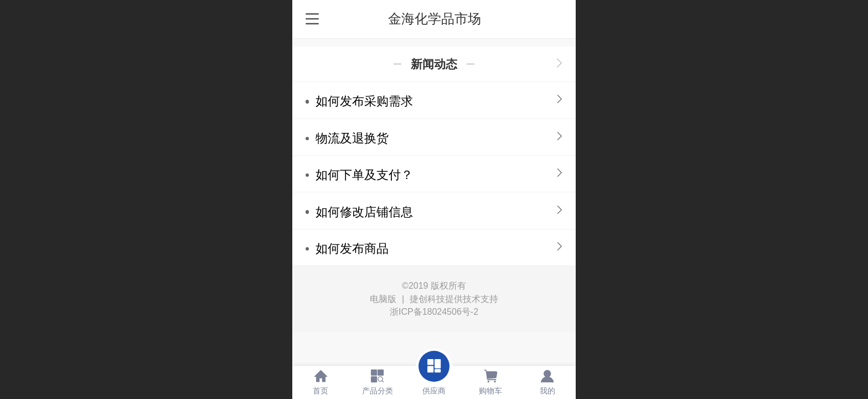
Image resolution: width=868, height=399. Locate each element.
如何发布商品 (352, 249)
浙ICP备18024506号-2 (434, 312)
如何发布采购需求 (364, 101)
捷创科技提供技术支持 (454, 299)
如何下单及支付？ (364, 175)
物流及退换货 (352, 138)
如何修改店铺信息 (364, 212)
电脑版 (383, 299)
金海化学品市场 (435, 19)
